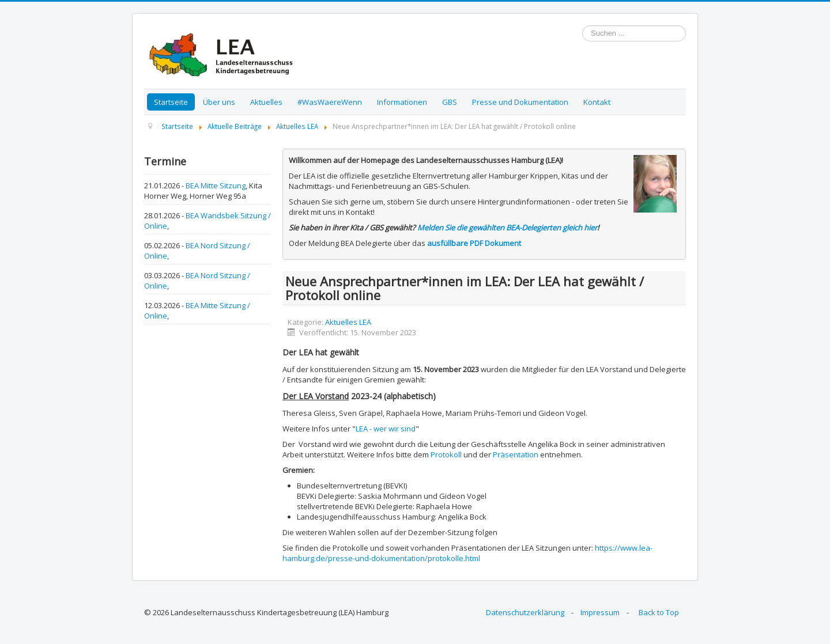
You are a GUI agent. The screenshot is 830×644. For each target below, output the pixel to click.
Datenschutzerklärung (525, 612)
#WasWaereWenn (330, 102)
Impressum (600, 612)
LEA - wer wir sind (386, 429)
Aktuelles (266, 102)
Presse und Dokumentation (520, 102)
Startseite (171, 102)
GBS (450, 102)
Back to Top (659, 612)
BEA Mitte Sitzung (216, 185)
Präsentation (516, 454)
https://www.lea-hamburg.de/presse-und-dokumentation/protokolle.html (467, 553)
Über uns (219, 102)
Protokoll (446, 454)
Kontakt (597, 102)
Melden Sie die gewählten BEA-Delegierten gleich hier (507, 228)
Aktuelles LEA (348, 322)
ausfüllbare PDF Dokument (474, 243)
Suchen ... (582, 26)
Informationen (402, 102)
